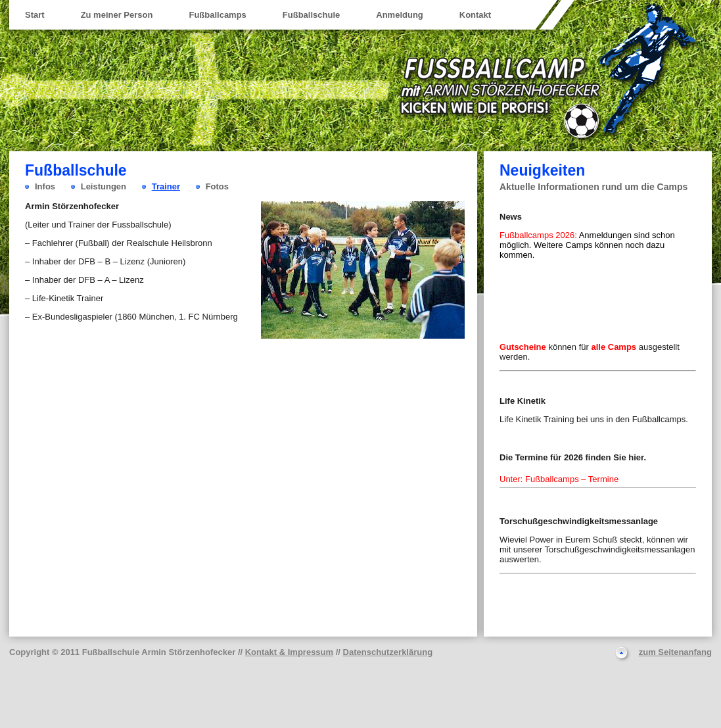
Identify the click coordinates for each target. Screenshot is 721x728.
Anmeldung (400, 15)
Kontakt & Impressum (289, 652)
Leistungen (104, 186)
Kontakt (475, 15)
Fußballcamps (217, 15)
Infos (45, 186)
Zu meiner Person (117, 15)
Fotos (217, 186)
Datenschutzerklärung (388, 652)
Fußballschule (311, 15)
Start (35, 15)
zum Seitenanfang (675, 652)
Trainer (166, 186)
